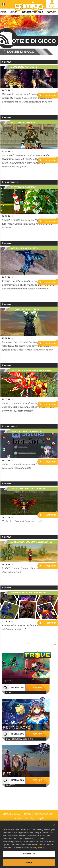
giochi (14, 12)
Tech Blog (29, 818)
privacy (27, 814)
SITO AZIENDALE (11, 814)
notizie (27, 12)
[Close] (54, 827)
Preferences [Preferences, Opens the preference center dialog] (29, 855)
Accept (29, 864)
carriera (52, 12)
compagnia (36, 12)
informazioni (18, 688)
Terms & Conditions (44, 814)
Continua (51, 96)
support (17, 818)
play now (37, 688)
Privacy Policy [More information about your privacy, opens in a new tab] (37, 849)
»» (53, 644)
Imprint (41, 818)
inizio (3, 12)
